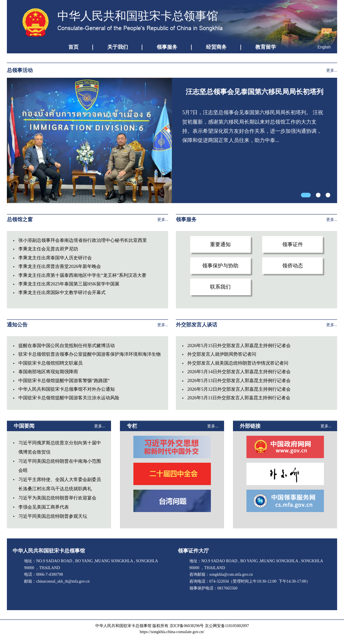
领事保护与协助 (220, 266)
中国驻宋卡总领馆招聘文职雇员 (50, 363)
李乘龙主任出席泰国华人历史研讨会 (55, 258)
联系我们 (220, 287)
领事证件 (293, 244)
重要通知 (220, 244)
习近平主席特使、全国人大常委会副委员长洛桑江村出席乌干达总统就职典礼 (60, 484)
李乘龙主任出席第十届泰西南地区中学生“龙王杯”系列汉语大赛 (82, 275)
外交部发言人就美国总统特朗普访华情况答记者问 (238, 363)
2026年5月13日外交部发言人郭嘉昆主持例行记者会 (239, 381)
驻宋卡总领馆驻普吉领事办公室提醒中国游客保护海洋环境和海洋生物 (90, 354)
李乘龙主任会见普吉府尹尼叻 (48, 249)
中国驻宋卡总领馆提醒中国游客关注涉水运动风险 (69, 398)
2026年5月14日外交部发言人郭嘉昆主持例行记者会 (239, 372)
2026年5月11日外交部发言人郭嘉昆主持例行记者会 (239, 398)
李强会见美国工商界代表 (44, 507)
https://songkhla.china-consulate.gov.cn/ (172, 632)
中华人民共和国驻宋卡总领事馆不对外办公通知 (67, 389)
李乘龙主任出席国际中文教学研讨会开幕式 (62, 292)
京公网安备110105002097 (227, 626)
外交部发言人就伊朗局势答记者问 (222, 354)
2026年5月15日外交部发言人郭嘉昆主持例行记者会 (239, 346)
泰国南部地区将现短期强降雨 (48, 372)
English (324, 47)
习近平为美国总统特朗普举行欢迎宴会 (57, 498)
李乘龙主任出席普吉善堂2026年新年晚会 (60, 266)
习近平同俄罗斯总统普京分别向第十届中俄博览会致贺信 (60, 447)
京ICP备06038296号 (187, 626)
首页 (73, 47)
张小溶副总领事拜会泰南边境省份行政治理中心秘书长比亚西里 (83, 240)
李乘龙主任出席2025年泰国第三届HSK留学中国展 (69, 284)
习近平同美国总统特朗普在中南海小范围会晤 (60, 466)
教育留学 (266, 47)
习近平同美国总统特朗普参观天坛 (53, 516)
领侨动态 (293, 266)
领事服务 (167, 47)
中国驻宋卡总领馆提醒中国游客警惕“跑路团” (64, 381)
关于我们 (118, 47)
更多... (332, 70)
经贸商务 (216, 47)
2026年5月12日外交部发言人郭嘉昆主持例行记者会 (239, 389)
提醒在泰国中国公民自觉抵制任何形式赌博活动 (67, 346)
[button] (306, 195)
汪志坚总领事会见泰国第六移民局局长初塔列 (254, 92)
